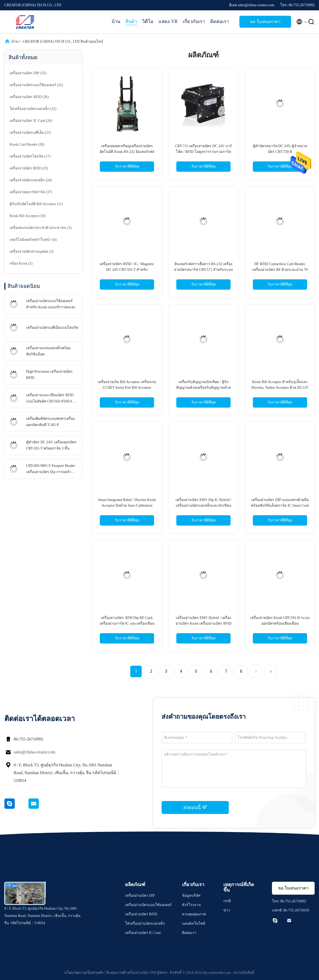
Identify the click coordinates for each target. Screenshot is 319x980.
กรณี (227, 901)
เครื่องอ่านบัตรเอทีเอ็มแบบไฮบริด (52, 328)
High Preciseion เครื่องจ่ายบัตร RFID (49, 375)
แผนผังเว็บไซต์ (194, 923)
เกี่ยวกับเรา (194, 21)
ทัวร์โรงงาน (191, 905)
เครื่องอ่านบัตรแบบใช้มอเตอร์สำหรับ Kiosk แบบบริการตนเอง (51, 304)
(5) (32, 252)
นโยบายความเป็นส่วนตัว (84, 973)
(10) (28, 216)
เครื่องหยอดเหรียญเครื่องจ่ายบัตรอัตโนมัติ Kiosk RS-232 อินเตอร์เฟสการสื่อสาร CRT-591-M (127, 152)
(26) (31, 121)
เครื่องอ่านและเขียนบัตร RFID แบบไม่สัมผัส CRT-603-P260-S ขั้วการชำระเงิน (52, 399)
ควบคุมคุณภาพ (194, 914)
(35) (28, 73)
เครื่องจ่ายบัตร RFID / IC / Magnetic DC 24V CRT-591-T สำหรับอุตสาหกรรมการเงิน (127, 270)
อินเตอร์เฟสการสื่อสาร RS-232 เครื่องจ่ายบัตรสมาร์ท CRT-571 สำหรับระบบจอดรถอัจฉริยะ (203, 270)
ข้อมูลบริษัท (191, 896)
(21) (30, 133)
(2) (21, 263)
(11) (36, 204)
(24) (31, 180)
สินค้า (131, 21)
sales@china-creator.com (35, 752)
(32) (36, 85)
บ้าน (116, 21)
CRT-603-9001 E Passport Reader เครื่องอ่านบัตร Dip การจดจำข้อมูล (51, 469)
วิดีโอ (148, 21)
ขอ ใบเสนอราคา (265, 22)
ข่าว (227, 910)
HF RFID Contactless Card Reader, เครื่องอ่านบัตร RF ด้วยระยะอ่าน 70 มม (280, 270)
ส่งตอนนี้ (195, 807)
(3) (41, 228)
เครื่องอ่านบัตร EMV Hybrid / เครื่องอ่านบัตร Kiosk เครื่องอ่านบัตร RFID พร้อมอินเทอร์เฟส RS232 (204, 623)
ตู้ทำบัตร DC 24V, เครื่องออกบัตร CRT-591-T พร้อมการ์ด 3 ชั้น (51, 445)
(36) (29, 97)
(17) (30, 156)
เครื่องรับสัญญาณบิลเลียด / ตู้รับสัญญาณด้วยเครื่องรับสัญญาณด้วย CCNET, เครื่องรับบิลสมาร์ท (203, 388)
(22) (33, 109)
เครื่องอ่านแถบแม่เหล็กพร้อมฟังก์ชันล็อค (48, 351)
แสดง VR (168, 21)
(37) (31, 192)
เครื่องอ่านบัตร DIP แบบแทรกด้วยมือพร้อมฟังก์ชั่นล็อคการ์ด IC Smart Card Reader (280, 506)
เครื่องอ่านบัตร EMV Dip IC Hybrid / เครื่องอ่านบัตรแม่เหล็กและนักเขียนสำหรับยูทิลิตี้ (203, 506)
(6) (33, 240)
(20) (27, 144)
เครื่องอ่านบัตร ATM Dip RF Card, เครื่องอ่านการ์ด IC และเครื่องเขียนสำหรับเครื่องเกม (127, 623)
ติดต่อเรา (220, 21)
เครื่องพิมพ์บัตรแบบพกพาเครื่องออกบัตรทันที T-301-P (50, 422)
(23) (29, 168)
